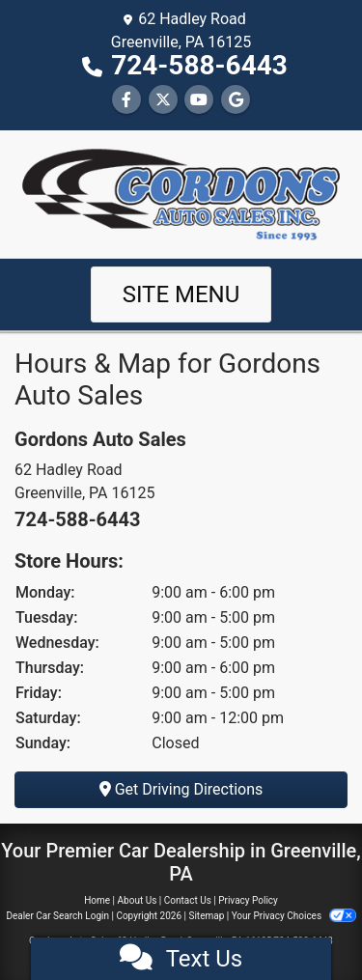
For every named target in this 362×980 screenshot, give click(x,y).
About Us (138, 900)
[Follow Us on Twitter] (163, 100)
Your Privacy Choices (294, 916)
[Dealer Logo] (181, 193)
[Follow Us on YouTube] (199, 100)
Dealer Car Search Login (57, 916)
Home (97, 900)
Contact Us (188, 900)
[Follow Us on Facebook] (126, 100)
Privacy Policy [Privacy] (248, 900)
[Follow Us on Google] (236, 100)
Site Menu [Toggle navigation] (181, 294)
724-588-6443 (199, 65)
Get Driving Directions (181, 789)
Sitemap (206, 916)
